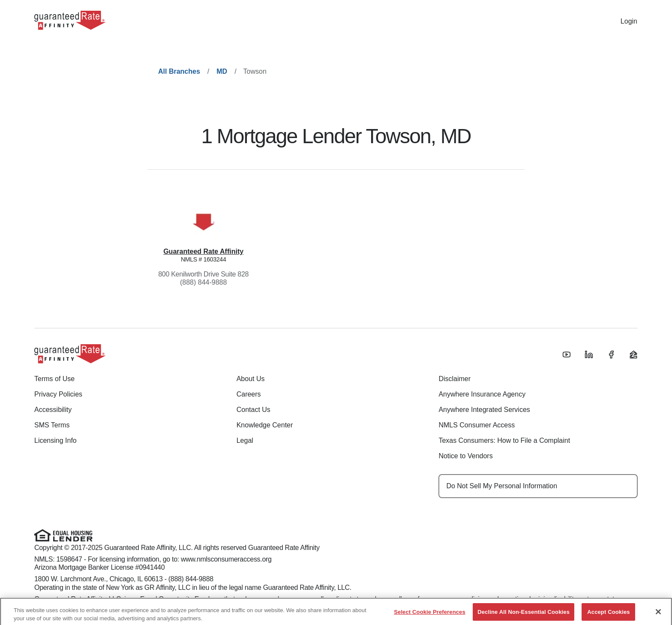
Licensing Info (55, 440)
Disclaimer (454, 379)
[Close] (658, 614)
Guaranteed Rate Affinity (203, 251)
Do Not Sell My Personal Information (502, 486)
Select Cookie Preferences (430, 614)
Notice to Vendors (465, 456)
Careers (249, 394)
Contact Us (253, 410)
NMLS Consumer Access (477, 425)
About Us (251, 379)
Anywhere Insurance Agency (482, 394)
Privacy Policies (58, 394)
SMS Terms (52, 425)
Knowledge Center (265, 425)
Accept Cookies (608, 614)
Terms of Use (54, 379)
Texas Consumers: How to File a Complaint (504, 440)
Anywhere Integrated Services (484, 410)
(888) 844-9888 (203, 282)
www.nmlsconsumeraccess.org (226, 559)
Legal (245, 440)
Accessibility (53, 410)
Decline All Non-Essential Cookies (523, 614)
